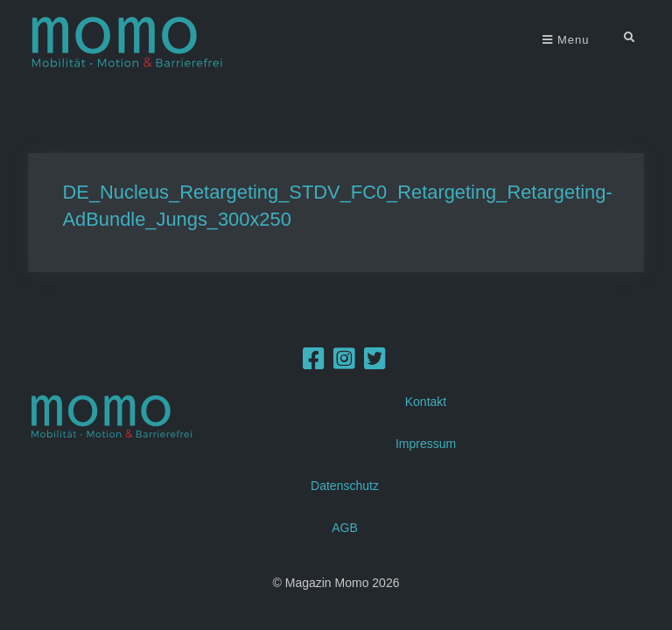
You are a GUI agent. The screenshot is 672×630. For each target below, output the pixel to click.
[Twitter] (375, 363)
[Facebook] (314, 363)
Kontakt (426, 402)
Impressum (426, 444)
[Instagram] (344, 363)
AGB (345, 528)
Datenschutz (345, 486)
